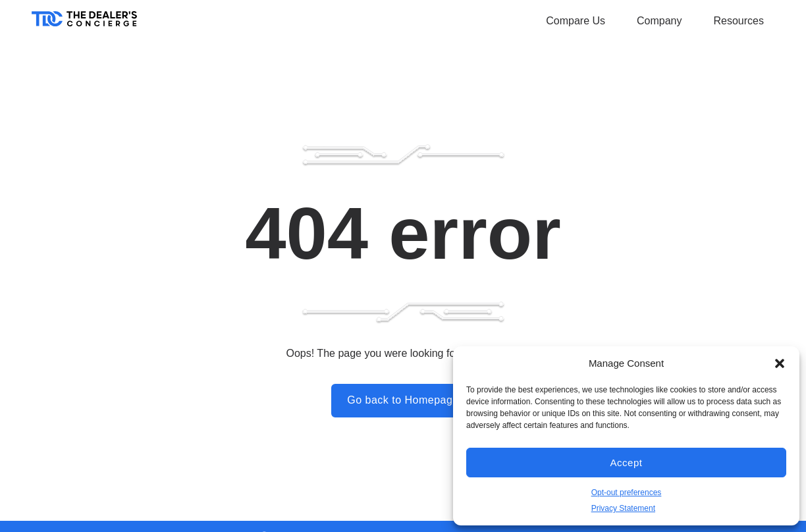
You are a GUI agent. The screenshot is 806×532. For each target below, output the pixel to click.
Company (659, 21)
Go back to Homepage (403, 400)
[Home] (84, 23)
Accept (627, 463)
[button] (780, 363)
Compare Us (576, 21)
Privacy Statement (623, 508)
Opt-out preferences (627, 492)
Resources (739, 21)
